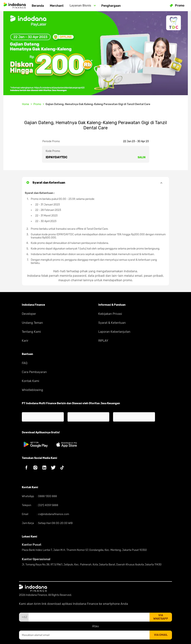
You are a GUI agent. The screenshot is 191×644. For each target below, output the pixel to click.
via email (161, 635)
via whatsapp (161, 617)
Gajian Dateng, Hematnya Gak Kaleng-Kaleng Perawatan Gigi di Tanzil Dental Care (98, 104)
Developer (29, 314)
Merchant (57, 6)
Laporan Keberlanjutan (114, 332)
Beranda (38, 6)
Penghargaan (111, 6)
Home (26, 104)
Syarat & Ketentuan (112, 323)
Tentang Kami (31, 332)
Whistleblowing (32, 390)
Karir (25, 341)
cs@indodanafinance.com (53, 514)
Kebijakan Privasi (110, 314)
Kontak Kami (30, 381)
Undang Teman (32, 323)
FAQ (25, 363)
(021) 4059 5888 (48, 505)
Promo (37, 104)
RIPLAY (103, 341)
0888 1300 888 (47, 496)
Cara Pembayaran (34, 372)
